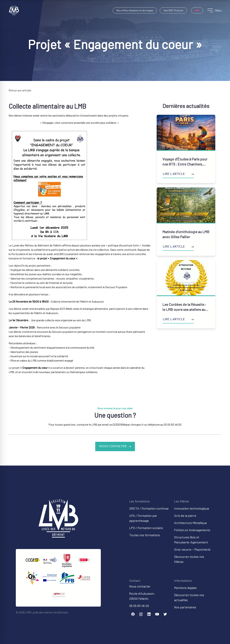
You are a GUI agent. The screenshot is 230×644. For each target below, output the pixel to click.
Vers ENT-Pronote (173, 10)
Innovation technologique (192, 508)
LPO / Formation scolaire (146, 528)
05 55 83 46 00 (139, 606)
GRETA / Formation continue (149, 508)
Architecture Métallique (190, 523)
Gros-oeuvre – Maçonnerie (192, 549)
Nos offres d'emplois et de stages (135, 10)
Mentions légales (185, 588)
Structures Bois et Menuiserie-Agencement (191, 540)
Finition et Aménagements (192, 530)
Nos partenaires (185, 607)
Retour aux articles (20, 90)
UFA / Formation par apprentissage (143, 518)
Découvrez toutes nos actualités (189, 597)
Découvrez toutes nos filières (189, 559)
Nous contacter (140, 586)
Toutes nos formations (145, 535)
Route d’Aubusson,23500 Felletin (142, 596)
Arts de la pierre (185, 516)
